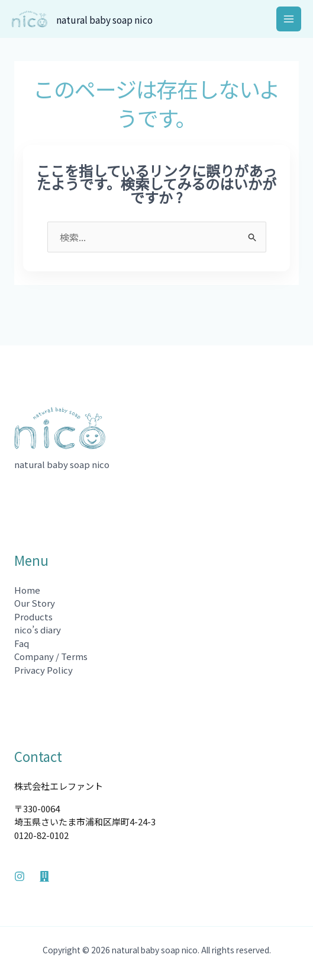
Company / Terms (51, 656)
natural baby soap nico (115, 19)
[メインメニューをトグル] (289, 19)
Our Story (35, 603)
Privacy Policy (43, 670)
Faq (22, 643)
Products (33, 616)
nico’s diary (38, 630)
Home (27, 590)
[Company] (44, 876)
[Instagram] (20, 876)
